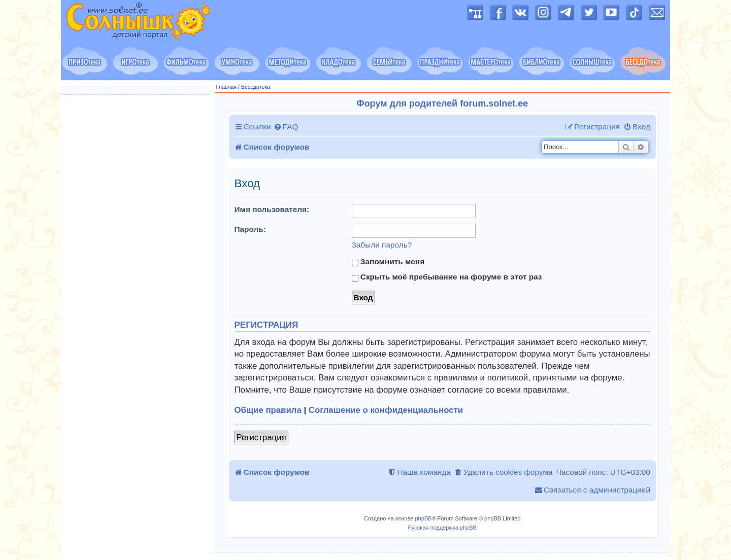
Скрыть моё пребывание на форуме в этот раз (447, 277)
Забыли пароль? (382, 245)
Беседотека (256, 87)
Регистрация (261, 437)
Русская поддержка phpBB (442, 528)
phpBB (423, 518)
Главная (227, 87)
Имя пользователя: (272, 209)
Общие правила (268, 410)
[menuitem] (286, 127)
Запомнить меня (388, 262)
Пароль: (250, 229)
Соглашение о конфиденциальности (386, 410)
